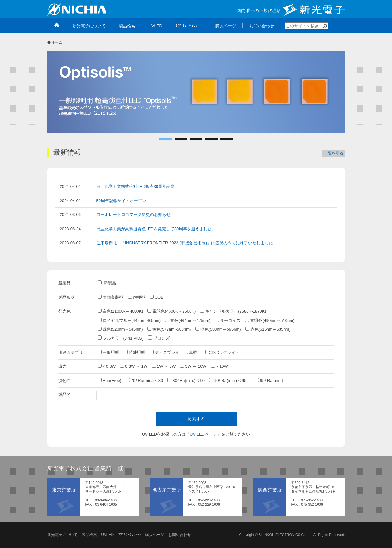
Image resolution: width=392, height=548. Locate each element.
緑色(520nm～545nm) (120, 329)
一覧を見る (334, 153)
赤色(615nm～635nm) (268, 329)
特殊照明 (134, 352)
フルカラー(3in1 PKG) (121, 338)
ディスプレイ (164, 352)
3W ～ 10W (193, 366)
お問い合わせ (180, 535)
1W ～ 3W (164, 366)
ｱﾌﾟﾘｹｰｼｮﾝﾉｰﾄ (130, 535)
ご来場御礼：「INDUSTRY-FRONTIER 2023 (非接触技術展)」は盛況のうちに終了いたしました (185, 243)
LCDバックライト (221, 352)
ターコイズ (228, 320)
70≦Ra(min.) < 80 (145, 380)
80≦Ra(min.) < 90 (186, 380)
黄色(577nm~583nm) (169, 329)
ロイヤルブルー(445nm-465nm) (129, 320)
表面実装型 (110, 297)
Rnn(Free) (109, 380)
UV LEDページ (203, 434)
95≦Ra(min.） (270, 380)
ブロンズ (159, 338)
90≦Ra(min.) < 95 (230, 380)
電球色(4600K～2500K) (171, 311)
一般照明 (108, 352)
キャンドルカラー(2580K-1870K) (233, 311)
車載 (190, 352)
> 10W (219, 366)
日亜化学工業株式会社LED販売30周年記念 (136, 186)
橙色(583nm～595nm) (218, 329)
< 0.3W (107, 366)
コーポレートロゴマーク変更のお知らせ (133, 215)
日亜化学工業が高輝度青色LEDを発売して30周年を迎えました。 (156, 229)
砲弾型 (136, 297)
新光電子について (62, 535)
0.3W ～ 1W (134, 366)
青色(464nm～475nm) (188, 320)
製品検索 (89, 535)
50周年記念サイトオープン (121, 201)
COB (157, 297)
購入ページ (155, 535)
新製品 (107, 283)
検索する (196, 419)
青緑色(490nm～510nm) (270, 320)
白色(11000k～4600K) (120, 311)
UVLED (107, 535)
